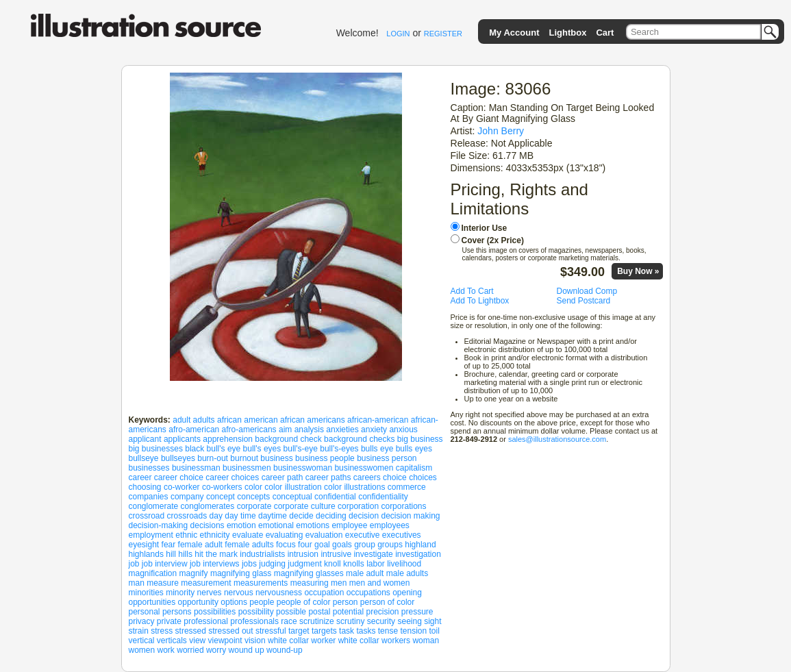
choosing (145, 487)
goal (322, 545)
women (142, 650)
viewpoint (225, 640)
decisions (208, 525)
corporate (254, 506)
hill (171, 554)
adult (181, 420)
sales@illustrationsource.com (557, 439)
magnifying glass (241, 573)
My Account (514, 33)
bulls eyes (414, 449)
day (216, 516)
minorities (146, 593)
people (262, 602)
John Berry (501, 131)
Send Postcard (584, 301)
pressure (417, 612)
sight (432, 621)
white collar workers (374, 640)
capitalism (414, 468)
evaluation (324, 535)
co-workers (222, 487)
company (187, 497)
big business (420, 439)
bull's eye (224, 449)
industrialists (262, 554)
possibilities (215, 612)
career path (282, 477)
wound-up (285, 650)
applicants (182, 439)
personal (145, 612)
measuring (310, 583)
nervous (239, 593)
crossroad (147, 516)
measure (163, 583)
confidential (335, 497)
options (234, 602)
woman (426, 640)
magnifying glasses (309, 573)
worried (190, 650)
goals (342, 545)
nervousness (279, 593)
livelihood (404, 564)
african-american (378, 420)
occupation (324, 593)
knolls (354, 564)
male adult (365, 573)
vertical (142, 640)
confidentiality (383, 497)
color (253, 487)
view (197, 640)
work (166, 650)
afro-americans (249, 430)
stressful (271, 631)
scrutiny (350, 621)
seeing (409, 621)
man (137, 583)
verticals (172, 640)
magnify (194, 573)
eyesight (144, 545)
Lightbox (567, 33)
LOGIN (398, 34)
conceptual (292, 497)
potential (348, 612)
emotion (241, 525)
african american (248, 420)
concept (221, 497)
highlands (146, 554)
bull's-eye (301, 449)
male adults (407, 573)
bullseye (144, 458)
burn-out (213, 458)
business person (387, 458)
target (299, 631)
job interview (165, 564)
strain (139, 631)
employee (349, 525)
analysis (309, 430)
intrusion (303, 554)
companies (149, 497)
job (134, 564)
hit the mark (216, 554)
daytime (273, 516)
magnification (153, 573)
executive (363, 535)
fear (169, 545)
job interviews (215, 564)
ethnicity (215, 535)
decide (301, 516)
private (169, 621)
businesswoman (303, 468)
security (381, 621)
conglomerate (154, 506)
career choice (179, 477)
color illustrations (354, 487)
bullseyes (178, 458)
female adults (249, 545)
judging (272, 564)
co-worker (182, 487)
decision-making (159, 525)
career (140, 477)
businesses (149, 468)
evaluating (285, 535)
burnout (244, 458)
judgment (304, 564)
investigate (373, 554)
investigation (418, 554)
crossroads (187, 516)
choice (395, 477)
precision (382, 612)
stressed (191, 631)
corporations (403, 506)
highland (420, 545)
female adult (200, 545)
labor (376, 564)
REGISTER (443, 34)
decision (364, 516)
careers (367, 477)
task (347, 631)
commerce (407, 487)
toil (435, 631)
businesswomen (364, 468)
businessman (196, 468)
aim (285, 430)
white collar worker (302, 640)
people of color (304, 602)
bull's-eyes (339, 449)
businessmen (247, 468)
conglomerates (208, 506)
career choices (232, 477)
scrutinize (317, 621)
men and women (380, 583)
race (289, 621)
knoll (332, 564)
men (339, 583)
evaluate (248, 535)
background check (288, 439)
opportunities (152, 602)
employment (151, 535)
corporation (358, 506)
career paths (328, 477)
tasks (366, 631)
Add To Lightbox (480, 301)
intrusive (336, 554)
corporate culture (305, 506)
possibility (256, 612)
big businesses (156, 449)
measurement (206, 583)
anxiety (374, 430)
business (276, 458)
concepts (253, 497)
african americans (313, 420)
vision (255, 640)
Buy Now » (638, 271)
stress (162, 631)
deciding (331, 516)
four (305, 545)
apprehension (228, 439)
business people (325, 458)
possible (291, 612)
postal (319, 612)
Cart (605, 33)
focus (286, 545)
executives (402, 535)
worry (216, 650)
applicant (145, 439)
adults (204, 420)
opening (407, 593)
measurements (261, 583)
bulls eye (377, 449)
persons (177, 612)
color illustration (293, 487)
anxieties (342, 430)
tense (388, 631)
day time (240, 516)
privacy (142, 621)
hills (185, 554)
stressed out (230, 631)
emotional (276, 525)
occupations (368, 593)
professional (206, 621)
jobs (249, 564)
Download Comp (587, 291)
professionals (254, 621)
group (365, 545)
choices (423, 477)
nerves (210, 593)
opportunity (198, 602)
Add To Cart (472, 291)
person (346, 602)
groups (390, 545)
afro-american (194, 430)
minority (180, 593)
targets (324, 631)
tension (413, 631)
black (194, 449)
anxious (403, 430)
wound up (247, 650)
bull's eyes (262, 449)
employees (390, 525)
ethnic (186, 535)
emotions (313, 525)
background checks (359, 439)
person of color (387, 602)
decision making (410, 516)
